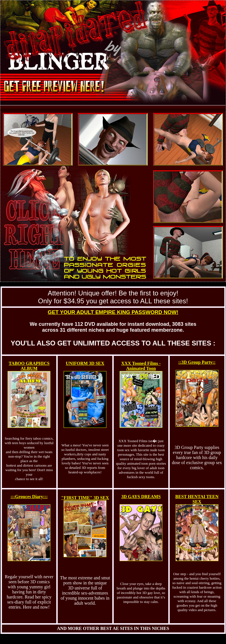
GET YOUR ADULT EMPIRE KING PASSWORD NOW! (113, 312)
